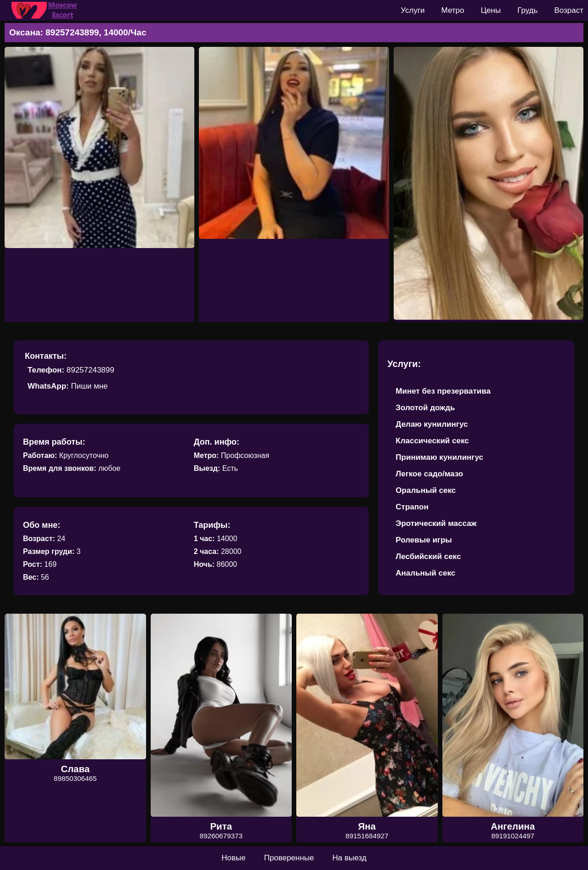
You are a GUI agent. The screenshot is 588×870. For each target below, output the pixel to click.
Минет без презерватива (443, 391)
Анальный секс (425, 573)
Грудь (527, 10)
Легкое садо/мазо (429, 474)
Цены (491, 10)
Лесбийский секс (428, 556)
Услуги (413, 10)
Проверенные (289, 858)
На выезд (350, 858)
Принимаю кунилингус (439, 457)
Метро (453, 10)
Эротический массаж (436, 523)
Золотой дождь (425, 408)
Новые (233, 858)
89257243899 (90, 370)
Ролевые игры (424, 540)
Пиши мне (89, 386)
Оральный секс (426, 490)
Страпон (412, 507)
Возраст (569, 10)
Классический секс (432, 441)
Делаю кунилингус (432, 424)
